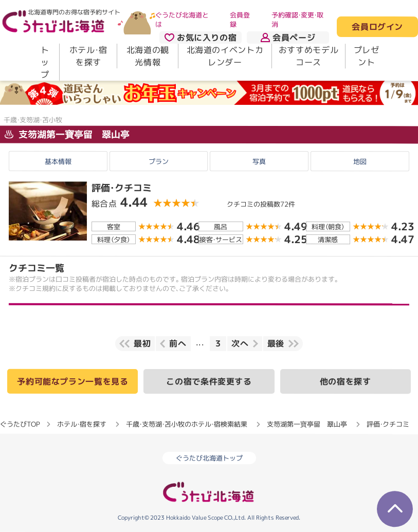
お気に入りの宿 (201, 38)
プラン (159, 161)
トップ (45, 62)
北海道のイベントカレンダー (225, 56)
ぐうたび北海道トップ (209, 458)
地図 (360, 161)
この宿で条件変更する (209, 381)
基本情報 (58, 161)
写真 (259, 161)
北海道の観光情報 (148, 56)
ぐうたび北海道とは (182, 20)
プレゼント (367, 56)
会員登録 (240, 20)
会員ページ (288, 38)
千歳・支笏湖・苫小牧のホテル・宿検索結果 (187, 424)
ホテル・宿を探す (88, 56)
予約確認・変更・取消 (297, 20)
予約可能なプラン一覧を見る (72, 381)
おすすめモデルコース (308, 56)
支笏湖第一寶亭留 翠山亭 (67, 134)
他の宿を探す (346, 381)
